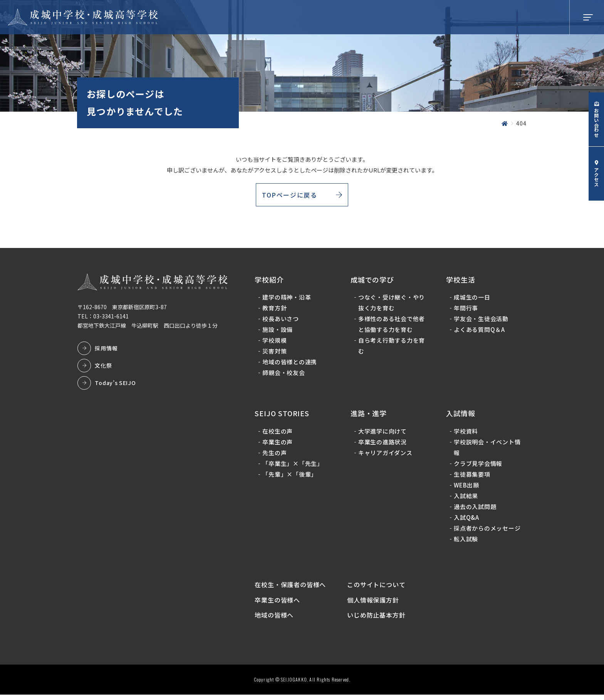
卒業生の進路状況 (383, 444)
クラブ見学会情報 (478, 466)
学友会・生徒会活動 (481, 321)
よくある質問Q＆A (479, 332)
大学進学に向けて (383, 433)
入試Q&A (466, 520)
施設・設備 (279, 332)
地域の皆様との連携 (291, 364)
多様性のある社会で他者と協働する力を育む (392, 327)
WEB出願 (466, 487)
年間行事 (466, 311)
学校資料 (466, 433)
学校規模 (276, 343)
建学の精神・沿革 (288, 300)
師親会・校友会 (285, 375)
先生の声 (276, 455)
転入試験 (466, 541)
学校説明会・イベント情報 (487, 450)
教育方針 (276, 311)
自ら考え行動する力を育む (392, 348)
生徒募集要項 (472, 476)
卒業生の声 (279, 444)
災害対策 (276, 354)
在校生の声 (279, 433)
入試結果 (466, 498)
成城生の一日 (472, 300)
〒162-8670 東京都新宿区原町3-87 (123, 309)
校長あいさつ (282, 321)
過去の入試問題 (475, 509)
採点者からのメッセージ (487, 530)
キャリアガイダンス (386, 455)
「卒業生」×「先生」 (294, 466)
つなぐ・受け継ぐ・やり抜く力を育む (392, 305)
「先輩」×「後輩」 (291, 476)
